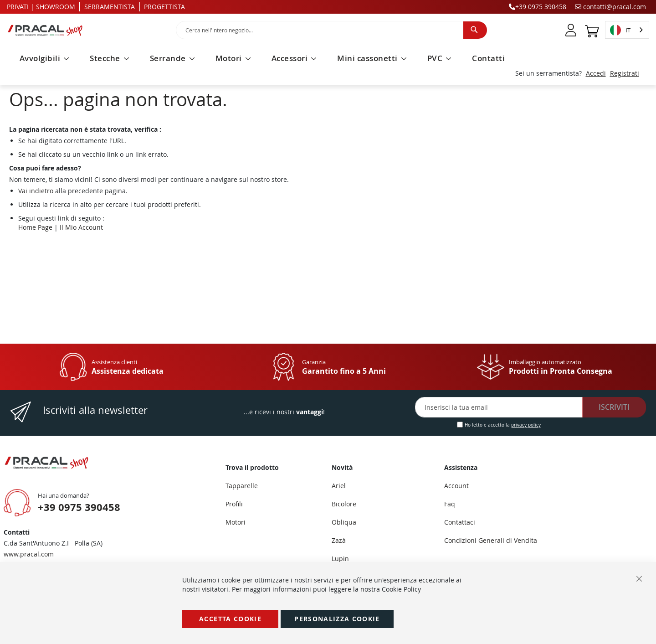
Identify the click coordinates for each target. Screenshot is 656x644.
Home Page (35, 227)
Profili (234, 504)
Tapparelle (242, 486)
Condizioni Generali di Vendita (491, 540)
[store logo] (85, 30)
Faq (450, 504)
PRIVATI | (20, 7)
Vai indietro (36, 191)
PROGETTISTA (164, 7)
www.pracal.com (29, 554)
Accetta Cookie (230, 619)
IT (620, 30)
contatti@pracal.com (610, 7)
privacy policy (526, 425)
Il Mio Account (81, 227)
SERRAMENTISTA (110, 7)
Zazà (339, 540)
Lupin (340, 559)
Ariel (339, 486)
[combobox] (331, 30)
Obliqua (344, 522)
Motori (236, 522)
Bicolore (344, 504)
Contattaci (460, 522)
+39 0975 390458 (538, 7)
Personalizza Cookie (337, 619)
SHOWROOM (56, 7)
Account (456, 486)
